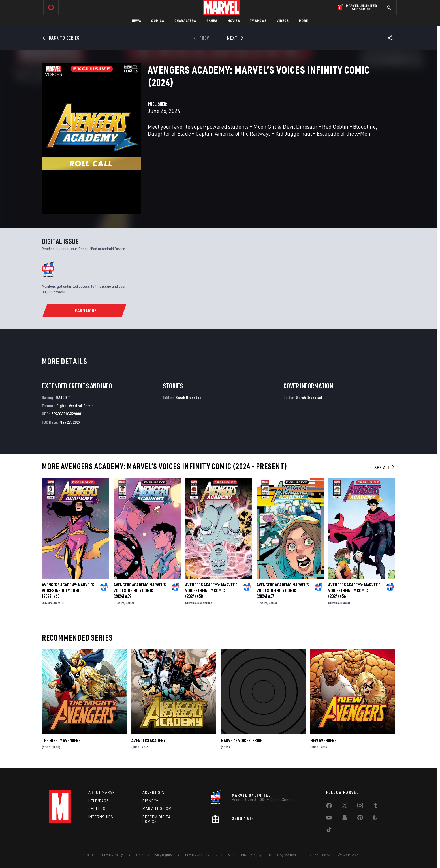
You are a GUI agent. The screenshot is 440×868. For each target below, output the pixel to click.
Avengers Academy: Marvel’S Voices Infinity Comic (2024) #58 (211, 590)
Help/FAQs (99, 801)
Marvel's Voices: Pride (242, 740)
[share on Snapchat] (345, 819)
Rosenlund (205, 603)
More (304, 21)
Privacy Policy (113, 855)
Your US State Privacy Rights (150, 855)
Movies (234, 21)
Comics (158, 21)
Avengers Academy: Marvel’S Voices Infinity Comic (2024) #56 (354, 590)
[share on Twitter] (345, 807)
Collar (130, 603)
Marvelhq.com (157, 809)
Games (212, 21)
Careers (97, 809)
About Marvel (102, 792)
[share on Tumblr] (376, 807)
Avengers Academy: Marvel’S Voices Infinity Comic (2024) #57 (283, 590)
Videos (283, 21)
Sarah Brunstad (188, 397)
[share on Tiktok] (329, 831)
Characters (185, 21)
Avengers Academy (148, 740)
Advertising (155, 792)
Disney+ (150, 801)
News (137, 21)
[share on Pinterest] (360, 819)
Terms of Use (87, 855)
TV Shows (258, 21)
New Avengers (323, 740)
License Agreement (282, 855)
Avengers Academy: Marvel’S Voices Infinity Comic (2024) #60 (68, 590)
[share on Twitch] (376, 819)
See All (385, 467)
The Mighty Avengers (61, 740)
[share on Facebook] (329, 807)
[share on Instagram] (360, 807)
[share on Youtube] (329, 819)
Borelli (59, 603)
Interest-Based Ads (318, 855)
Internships (101, 817)
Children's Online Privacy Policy (238, 855)
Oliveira (47, 603)
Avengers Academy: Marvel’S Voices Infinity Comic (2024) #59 (140, 590)
